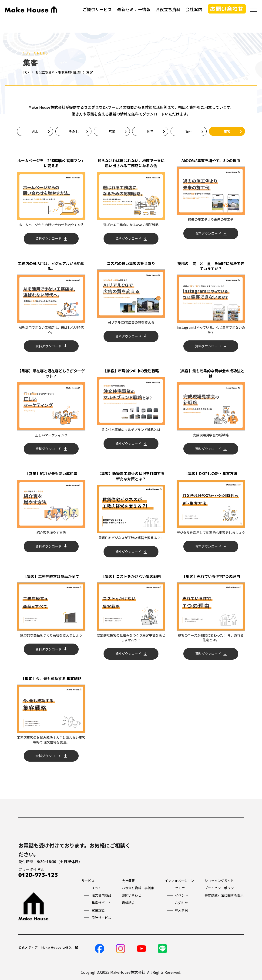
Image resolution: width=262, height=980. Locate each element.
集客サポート (101, 903)
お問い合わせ (227, 9)
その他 (74, 131)
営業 (112, 131)
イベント (181, 895)
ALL (35, 131)
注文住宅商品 (101, 895)
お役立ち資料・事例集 (138, 888)
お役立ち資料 (168, 9)
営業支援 (98, 910)
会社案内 (194, 9)
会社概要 (128, 881)
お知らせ (181, 903)
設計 (189, 131)
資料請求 (128, 903)
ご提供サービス (97, 9)
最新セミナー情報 (134, 9)
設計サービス (101, 918)
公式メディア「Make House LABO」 (46, 947)
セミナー (181, 888)
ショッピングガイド (219, 881)
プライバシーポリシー (221, 888)
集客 (227, 131)
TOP (26, 72)
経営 (150, 131)
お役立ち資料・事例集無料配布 (58, 72)
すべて (96, 888)
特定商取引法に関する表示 (224, 895)
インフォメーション (179, 881)
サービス (88, 881)
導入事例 (181, 910)
